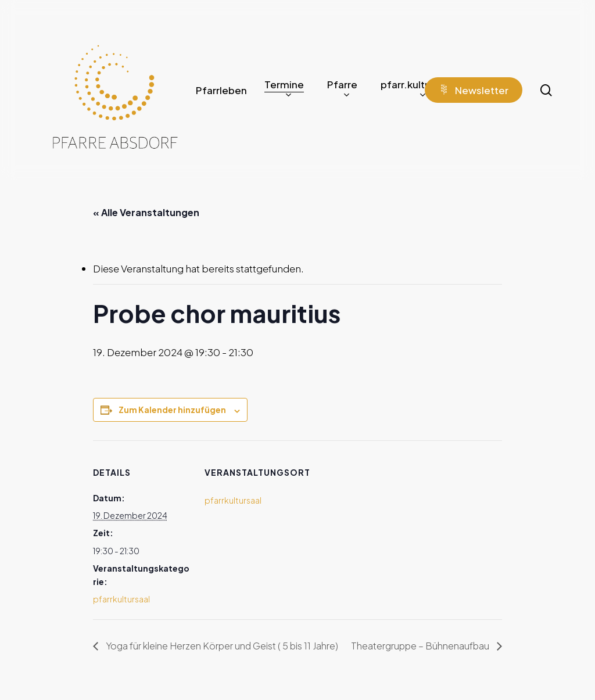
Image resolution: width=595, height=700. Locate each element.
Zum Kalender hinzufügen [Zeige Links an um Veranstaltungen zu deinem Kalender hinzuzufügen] (172, 410)
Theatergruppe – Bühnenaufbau (421, 646)
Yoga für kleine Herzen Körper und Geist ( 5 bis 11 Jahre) (221, 646)
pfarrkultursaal (121, 599)
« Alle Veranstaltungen (146, 212)
